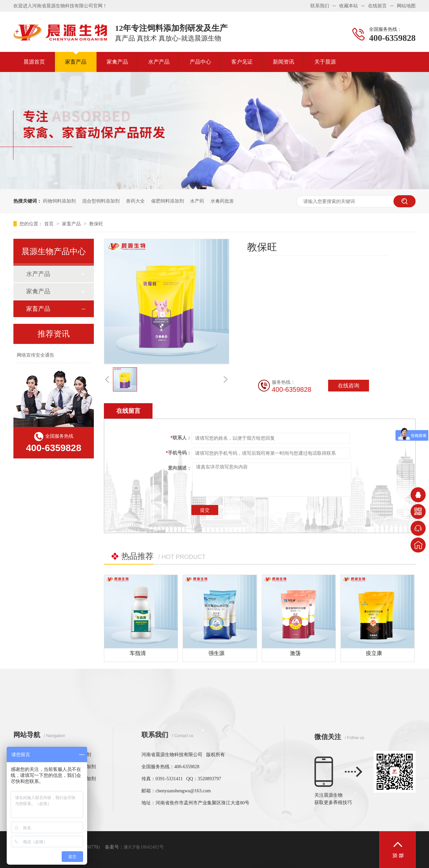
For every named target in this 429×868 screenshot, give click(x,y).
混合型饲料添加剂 (101, 201)
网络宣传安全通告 (36, 355)
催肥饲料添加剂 (168, 201)
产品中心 (200, 62)
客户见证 (242, 62)
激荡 (295, 653)
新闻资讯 (284, 62)
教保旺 (96, 224)
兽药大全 (135, 201)
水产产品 (159, 62)
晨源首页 (34, 62)
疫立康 (374, 653)
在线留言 (377, 6)
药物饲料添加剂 (59, 201)
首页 (50, 224)
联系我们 (320, 6)
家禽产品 (117, 62)
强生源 (217, 653)
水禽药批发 (222, 201)
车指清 (138, 653)
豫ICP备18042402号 (144, 847)
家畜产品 (76, 62)
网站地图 (406, 6)
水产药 (197, 201)
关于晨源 (325, 62)
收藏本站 (349, 6)
